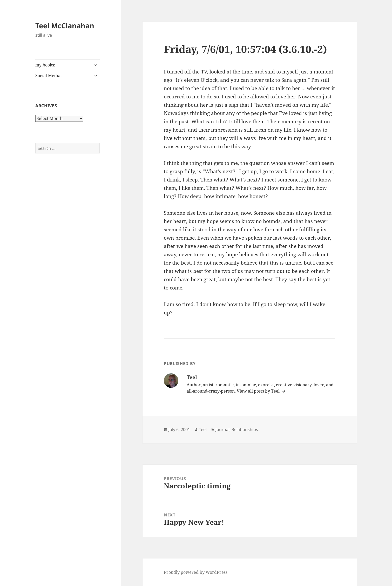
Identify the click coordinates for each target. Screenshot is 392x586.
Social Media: (49, 76)
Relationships (245, 429)
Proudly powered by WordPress (196, 572)
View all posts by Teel (259, 391)
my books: (45, 65)
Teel (203, 429)
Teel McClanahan (65, 26)
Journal (222, 429)
